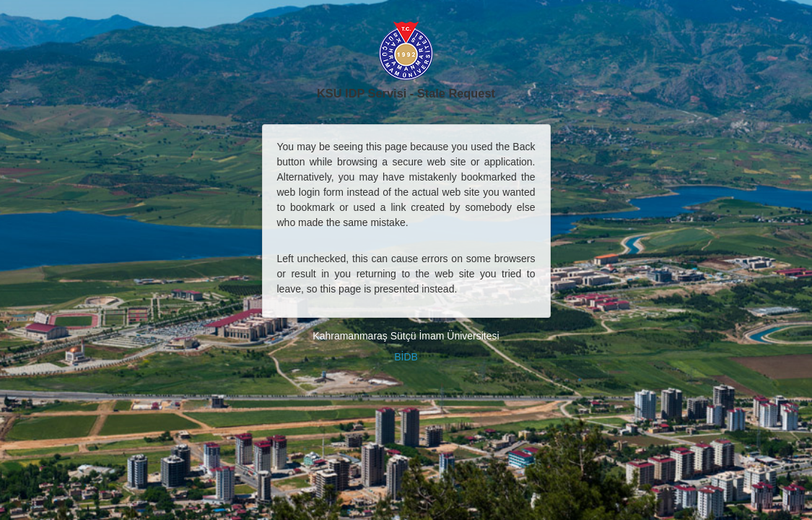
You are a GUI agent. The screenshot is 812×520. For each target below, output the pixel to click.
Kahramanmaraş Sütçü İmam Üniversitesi (406, 336)
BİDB (406, 357)
